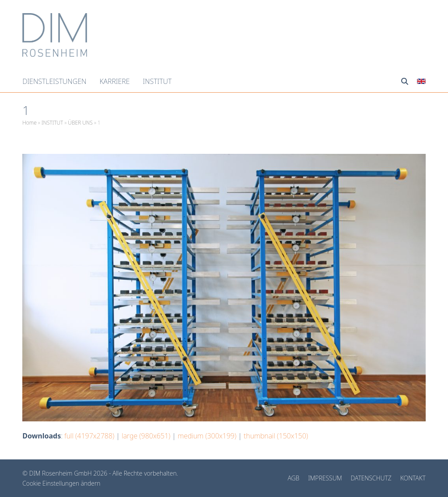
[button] (405, 81)
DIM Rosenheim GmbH (61, 473)
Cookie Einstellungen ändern (61, 483)
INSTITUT (52, 123)
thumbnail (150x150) (276, 436)
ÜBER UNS (80, 123)
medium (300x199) (207, 436)
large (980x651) (146, 436)
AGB (294, 478)
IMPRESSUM (325, 478)
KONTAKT (413, 478)
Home (30, 123)
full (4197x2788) (89, 436)
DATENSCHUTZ (371, 478)
